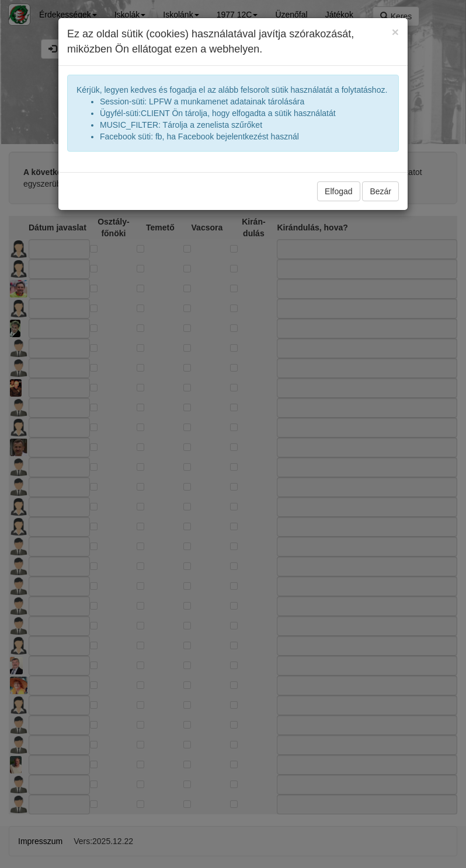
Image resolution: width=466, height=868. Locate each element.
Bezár (380, 191)
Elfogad (338, 191)
